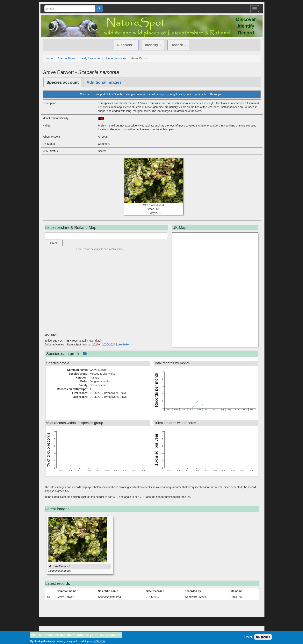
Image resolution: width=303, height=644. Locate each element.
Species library (67, 58)
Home (49, 58)
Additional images (104, 82)
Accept (248, 637)
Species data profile (63, 354)
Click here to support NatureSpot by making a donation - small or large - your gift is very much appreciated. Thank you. (151, 94)
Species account (63, 82)
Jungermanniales (116, 58)
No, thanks (263, 637)
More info (99, 641)
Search (54, 243)
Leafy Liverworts (90, 58)
